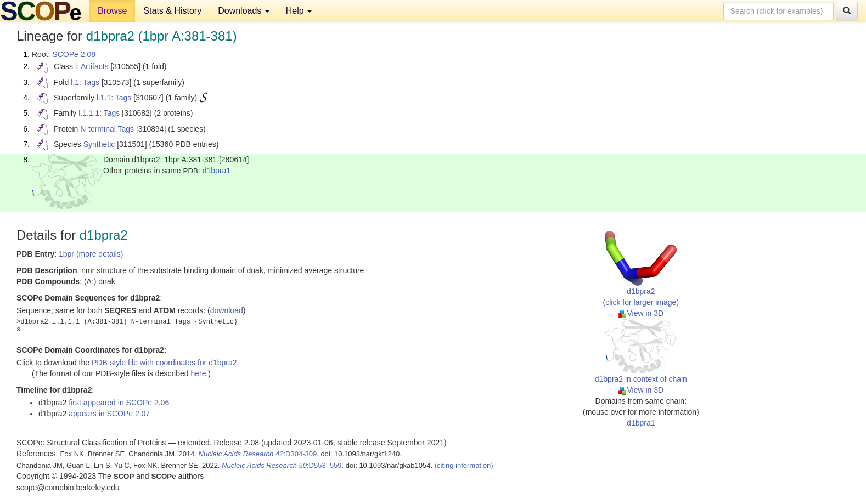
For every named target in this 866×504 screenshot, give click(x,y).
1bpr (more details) (91, 254)
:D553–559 (282, 465)
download (227, 310)
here (198, 373)
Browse (112, 11)
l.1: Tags (85, 82)
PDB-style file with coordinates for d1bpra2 (164, 363)
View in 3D (641, 313)
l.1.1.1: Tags (99, 113)
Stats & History (172, 11)
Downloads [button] (244, 11)
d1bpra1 (216, 171)
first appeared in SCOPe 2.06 (119, 403)
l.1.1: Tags (114, 98)
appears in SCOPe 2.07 (109, 414)
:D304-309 (258, 454)
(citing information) (464, 465)
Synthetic (99, 144)
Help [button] (299, 11)
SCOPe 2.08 (74, 54)
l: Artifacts (92, 66)
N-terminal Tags (107, 129)
